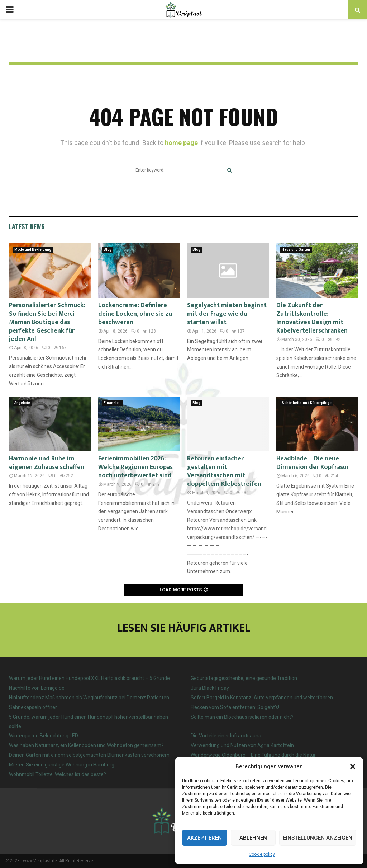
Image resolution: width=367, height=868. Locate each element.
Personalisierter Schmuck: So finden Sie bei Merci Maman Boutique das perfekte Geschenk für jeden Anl (47, 322)
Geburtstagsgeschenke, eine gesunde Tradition (244, 678)
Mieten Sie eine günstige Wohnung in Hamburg (62, 765)
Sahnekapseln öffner (33, 707)
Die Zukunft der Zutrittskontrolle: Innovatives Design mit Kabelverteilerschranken (312, 318)
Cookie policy (262, 854)
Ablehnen (253, 838)
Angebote (22, 403)
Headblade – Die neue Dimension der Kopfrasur (313, 463)
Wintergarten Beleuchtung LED (44, 736)
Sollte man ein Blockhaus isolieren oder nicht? (242, 717)
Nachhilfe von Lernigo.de (37, 688)
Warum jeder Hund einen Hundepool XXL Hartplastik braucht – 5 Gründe (89, 678)
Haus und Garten (296, 250)
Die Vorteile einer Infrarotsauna (226, 736)
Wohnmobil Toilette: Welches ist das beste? (58, 774)
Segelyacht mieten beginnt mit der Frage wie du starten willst (227, 314)
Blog (108, 250)
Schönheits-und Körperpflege (307, 403)
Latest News (27, 226)
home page (181, 143)
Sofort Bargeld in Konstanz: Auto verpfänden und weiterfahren (262, 698)
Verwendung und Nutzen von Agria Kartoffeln (242, 745)
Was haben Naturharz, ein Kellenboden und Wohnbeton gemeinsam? (86, 745)
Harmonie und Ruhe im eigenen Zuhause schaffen (47, 463)
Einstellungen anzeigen (318, 838)
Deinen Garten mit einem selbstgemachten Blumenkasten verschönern (89, 755)
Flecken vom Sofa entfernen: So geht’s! (235, 707)
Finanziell (112, 403)
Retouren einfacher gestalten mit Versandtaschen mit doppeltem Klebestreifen (224, 471)
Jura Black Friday (210, 688)
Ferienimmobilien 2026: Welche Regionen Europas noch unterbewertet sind (135, 467)
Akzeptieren (204, 838)
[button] (353, 766)
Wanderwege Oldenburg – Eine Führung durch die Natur (253, 755)
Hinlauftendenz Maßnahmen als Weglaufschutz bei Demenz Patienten (89, 698)
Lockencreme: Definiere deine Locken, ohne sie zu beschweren (135, 314)
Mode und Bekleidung (33, 250)
